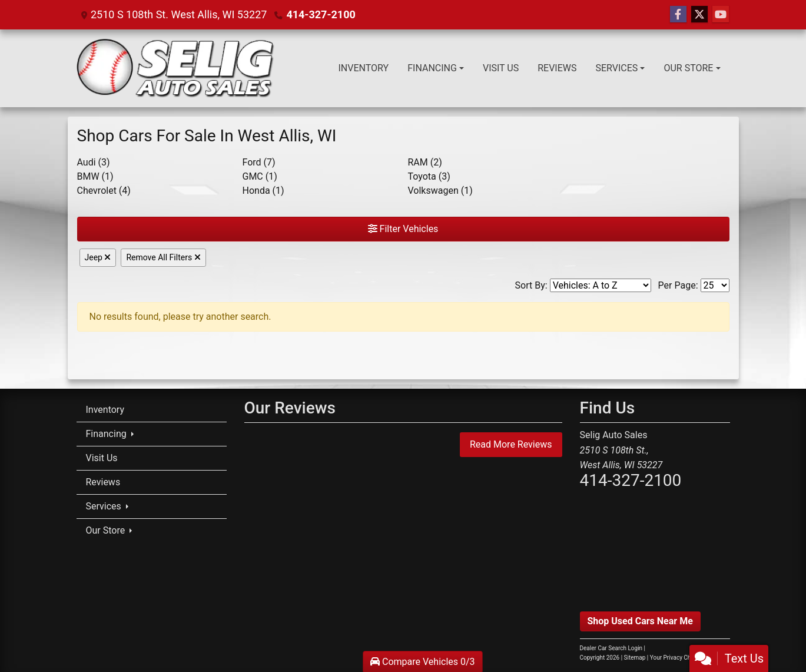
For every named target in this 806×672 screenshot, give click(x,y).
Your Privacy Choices (688, 658)
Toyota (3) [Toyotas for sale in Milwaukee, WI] (429, 176)
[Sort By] (601, 285)
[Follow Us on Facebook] (678, 15)
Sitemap (635, 658)
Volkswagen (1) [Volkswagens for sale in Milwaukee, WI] (440, 191)
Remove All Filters (163, 257)
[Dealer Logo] (176, 68)
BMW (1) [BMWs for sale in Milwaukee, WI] (95, 176)
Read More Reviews (511, 444)
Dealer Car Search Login (611, 648)
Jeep (98, 257)
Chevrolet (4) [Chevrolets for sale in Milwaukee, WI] (104, 191)
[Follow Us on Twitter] (699, 15)
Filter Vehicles (403, 229)
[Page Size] (715, 285)
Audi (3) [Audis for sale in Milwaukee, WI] (94, 162)
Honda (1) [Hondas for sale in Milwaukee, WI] (263, 191)
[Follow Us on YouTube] (721, 15)
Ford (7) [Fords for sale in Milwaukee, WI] (259, 162)
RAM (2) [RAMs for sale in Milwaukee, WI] (425, 162)
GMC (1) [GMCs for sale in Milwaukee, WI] (260, 176)
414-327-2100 (321, 14)
